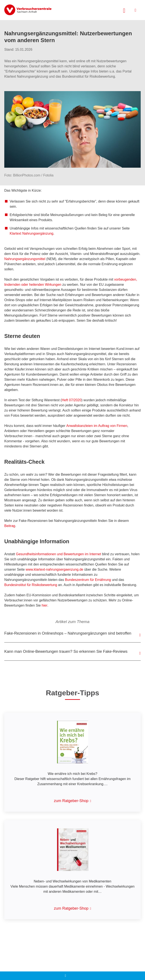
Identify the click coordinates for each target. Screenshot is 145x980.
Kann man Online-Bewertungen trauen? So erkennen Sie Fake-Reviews (66, 651)
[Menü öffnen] (135, 10)
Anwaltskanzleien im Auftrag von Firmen (97, 426)
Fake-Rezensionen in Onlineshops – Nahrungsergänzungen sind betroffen (68, 633)
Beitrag (10, 526)
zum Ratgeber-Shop (71, 801)
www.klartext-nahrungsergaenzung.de (55, 569)
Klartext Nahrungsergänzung (32, 233)
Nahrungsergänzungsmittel (25, 259)
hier (45, 605)
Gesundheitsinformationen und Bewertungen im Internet (58, 554)
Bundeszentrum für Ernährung (88, 580)
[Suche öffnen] (124, 10)
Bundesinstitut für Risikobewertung (31, 585)
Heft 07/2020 (72, 400)
